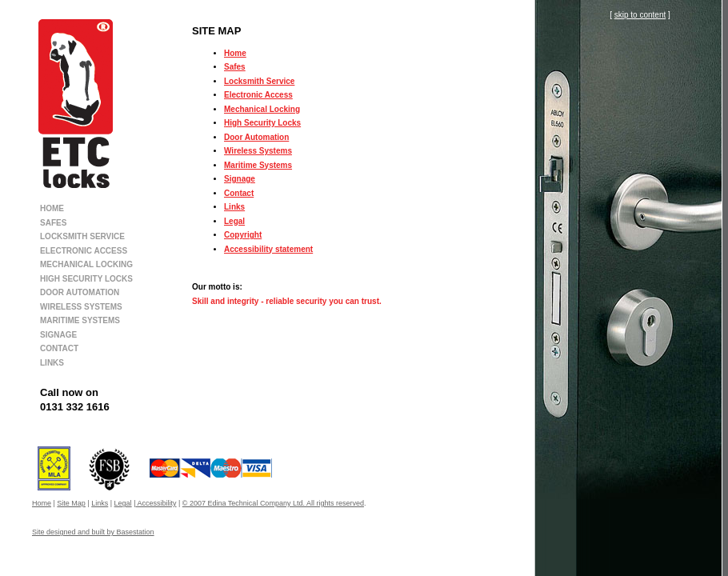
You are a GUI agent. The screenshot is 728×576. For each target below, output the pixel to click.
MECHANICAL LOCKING (86, 264)
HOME (52, 208)
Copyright (243, 235)
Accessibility (156, 503)
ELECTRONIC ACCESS (84, 251)
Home (235, 53)
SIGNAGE (58, 335)
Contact (239, 193)
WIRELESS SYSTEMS (81, 307)
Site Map (71, 503)
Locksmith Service (259, 81)
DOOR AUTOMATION (80, 292)
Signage (240, 179)
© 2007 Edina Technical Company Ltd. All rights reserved (273, 503)
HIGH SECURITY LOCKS (86, 279)
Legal (234, 221)
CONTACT (59, 348)
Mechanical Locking (262, 109)
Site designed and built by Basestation (93, 532)
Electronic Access (258, 95)
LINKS (52, 363)
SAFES (53, 223)
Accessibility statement (268, 249)
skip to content (640, 15)
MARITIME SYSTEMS (80, 320)
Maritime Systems (258, 165)
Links (234, 207)
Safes (235, 67)
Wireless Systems (258, 151)
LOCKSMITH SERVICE (82, 236)
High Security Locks (262, 123)
